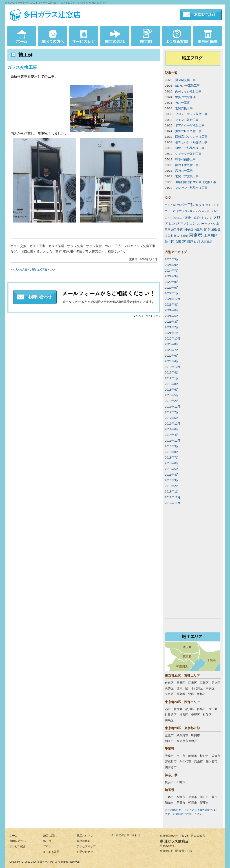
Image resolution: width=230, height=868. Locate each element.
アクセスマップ (86, 846)
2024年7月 (172, 271)
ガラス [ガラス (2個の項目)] (200, 205)
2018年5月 (172, 395)
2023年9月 (172, 282)
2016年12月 (173, 424)
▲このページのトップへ (147, 316)
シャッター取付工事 (188, 154)
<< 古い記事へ (21, 270)
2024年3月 (172, 276)
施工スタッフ (85, 836)
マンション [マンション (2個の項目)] (188, 223)
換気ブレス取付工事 (188, 131)
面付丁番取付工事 (187, 165)
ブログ (47, 846)
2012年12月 (173, 497)
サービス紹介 (18, 846)
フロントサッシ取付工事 (191, 114)
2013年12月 (173, 441)
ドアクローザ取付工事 (190, 125)
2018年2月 (172, 401)
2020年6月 (172, 356)
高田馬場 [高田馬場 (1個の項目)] (207, 242)
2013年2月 (172, 486)
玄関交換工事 (184, 108)
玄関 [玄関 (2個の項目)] (178, 242)
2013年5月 (172, 469)
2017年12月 (173, 407)
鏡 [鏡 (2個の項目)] (199, 242)
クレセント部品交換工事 (191, 188)
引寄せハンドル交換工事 (191, 142)
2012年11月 (173, 503)
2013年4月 (172, 475)
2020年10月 (173, 338)
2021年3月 (172, 322)
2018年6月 (172, 390)
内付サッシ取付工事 (188, 91)
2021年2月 (172, 327)
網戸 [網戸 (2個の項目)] (190, 242)
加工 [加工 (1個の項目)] (174, 229)
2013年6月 (172, 463)
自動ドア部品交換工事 (190, 148)
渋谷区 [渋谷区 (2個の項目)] (170, 242)
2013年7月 (172, 458)
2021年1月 (172, 333)
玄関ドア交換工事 (187, 176)
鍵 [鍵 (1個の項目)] (195, 242)
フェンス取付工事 (187, 120)
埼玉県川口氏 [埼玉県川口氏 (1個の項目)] (202, 229)
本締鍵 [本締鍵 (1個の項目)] (184, 236)
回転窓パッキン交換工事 (191, 137)
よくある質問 (51, 852)
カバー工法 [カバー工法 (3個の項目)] (186, 205)
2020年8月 (172, 344)
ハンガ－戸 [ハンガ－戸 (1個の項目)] (203, 211)
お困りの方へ (18, 841)
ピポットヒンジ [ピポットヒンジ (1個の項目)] (203, 218)
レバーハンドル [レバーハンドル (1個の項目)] (206, 224)
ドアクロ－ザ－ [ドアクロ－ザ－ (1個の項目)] (186, 211)
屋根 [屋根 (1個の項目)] (214, 229)
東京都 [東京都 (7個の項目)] (196, 235)
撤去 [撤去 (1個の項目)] (177, 236)
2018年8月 (172, 384)
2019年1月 (172, 378)
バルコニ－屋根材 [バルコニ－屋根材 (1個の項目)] (182, 218)
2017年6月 (172, 418)
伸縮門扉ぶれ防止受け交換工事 (196, 182)
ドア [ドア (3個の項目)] (172, 211)
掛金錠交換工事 (185, 80)
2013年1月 (172, 491)
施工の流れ (50, 836)
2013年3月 (172, 480)
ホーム (13, 836)
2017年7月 (172, 412)
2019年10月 (173, 367)
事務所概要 (84, 841)
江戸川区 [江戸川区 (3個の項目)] (210, 235)
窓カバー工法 (184, 171)
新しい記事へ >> (43, 270)
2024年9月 (172, 265)
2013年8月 (172, 452)
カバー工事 (182, 103)
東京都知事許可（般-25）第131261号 (182, 836)
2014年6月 (172, 429)
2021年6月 (172, 310)
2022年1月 (172, 293)
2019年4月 (172, 372)
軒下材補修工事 (185, 159)
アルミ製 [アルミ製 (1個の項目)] (170, 205)
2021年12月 (173, 299)
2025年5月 (172, 259)
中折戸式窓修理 (185, 97)
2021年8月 (172, 305)
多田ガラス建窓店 (47, 862)
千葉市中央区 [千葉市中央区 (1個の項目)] (185, 229)
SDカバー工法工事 (187, 86)
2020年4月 (172, 361)
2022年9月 (172, 288)
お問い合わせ (85, 852)
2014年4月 (172, 435)
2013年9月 (172, 446)
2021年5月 (172, 316)
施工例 (47, 841)
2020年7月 (172, 350)
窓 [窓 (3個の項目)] (184, 242)
